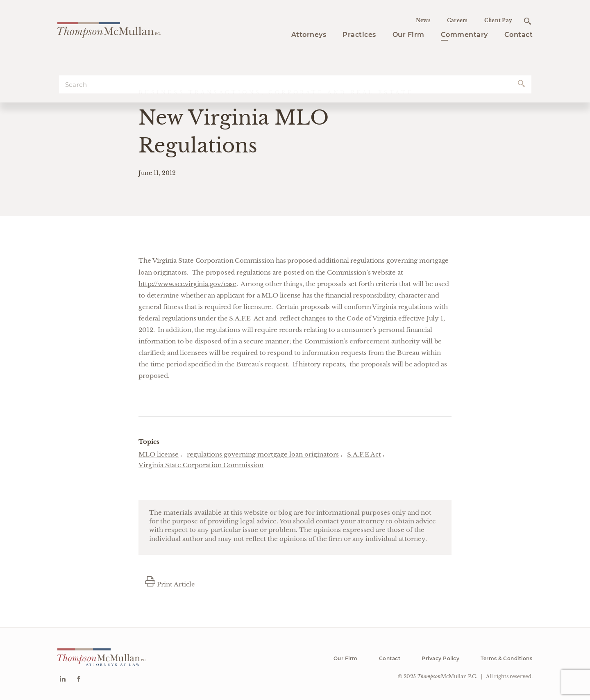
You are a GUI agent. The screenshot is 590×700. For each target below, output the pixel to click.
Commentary (464, 35)
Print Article (170, 584)
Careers (457, 20)
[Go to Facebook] (78, 680)
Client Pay (498, 20)
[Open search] (528, 21)
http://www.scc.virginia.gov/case (187, 284)
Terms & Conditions (506, 658)
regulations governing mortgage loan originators (263, 454)
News (423, 20)
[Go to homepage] (109, 29)
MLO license (159, 454)
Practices (359, 35)
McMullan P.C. (447, 676)
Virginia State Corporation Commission (201, 465)
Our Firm (408, 35)
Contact (519, 35)
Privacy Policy (440, 658)
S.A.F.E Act (364, 454)
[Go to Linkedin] (62, 680)
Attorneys (309, 35)
